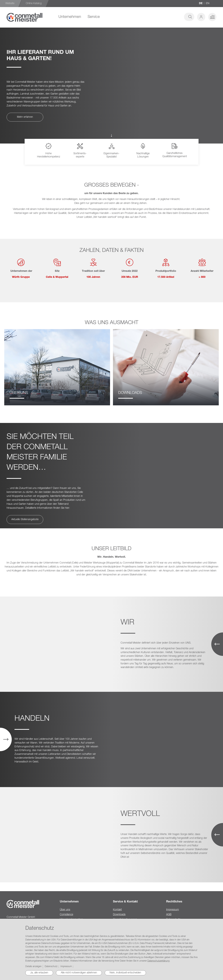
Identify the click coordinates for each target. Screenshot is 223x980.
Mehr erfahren (25, 117)
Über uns (65, 910)
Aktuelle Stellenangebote (25, 520)
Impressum (173, 910)
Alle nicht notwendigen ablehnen (79, 973)
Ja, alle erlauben (39, 973)
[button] (201, 17)
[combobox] (172, 17)
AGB (169, 915)
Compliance (66, 915)
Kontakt (117, 910)
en (208, 4)
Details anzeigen (33, 967)
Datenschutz (51, 967)
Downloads (119, 915)
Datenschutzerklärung (158, 961)
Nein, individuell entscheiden (125, 973)
